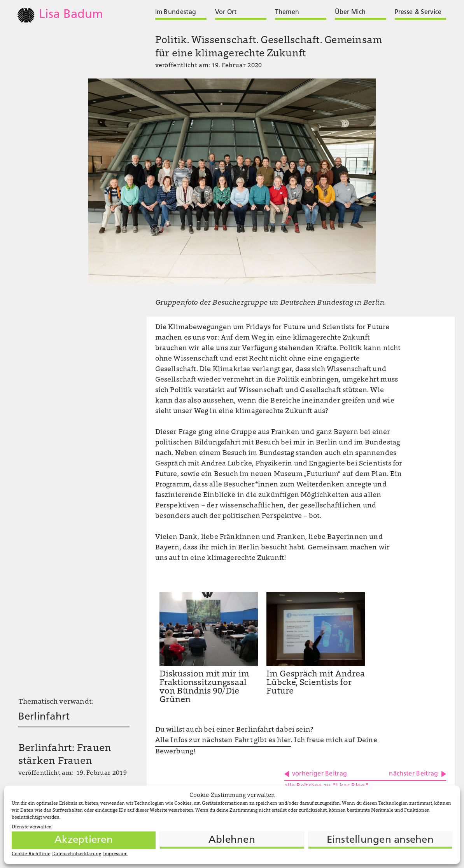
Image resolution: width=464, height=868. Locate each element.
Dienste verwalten (32, 827)
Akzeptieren (84, 840)
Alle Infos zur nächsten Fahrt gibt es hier (223, 741)
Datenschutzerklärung (77, 854)
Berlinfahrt (44, 717)
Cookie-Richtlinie (31, 854)
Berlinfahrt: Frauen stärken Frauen (65, 755)
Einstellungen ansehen (380, 840)
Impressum (115, 854)
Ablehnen (232, 840)
